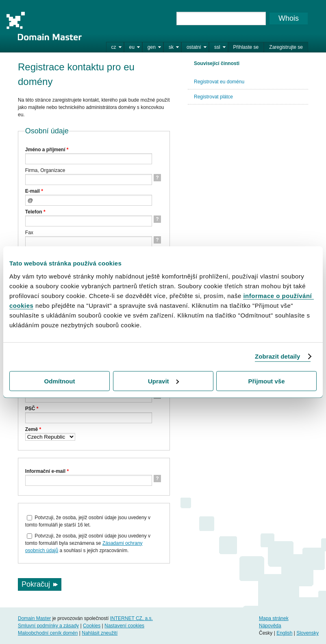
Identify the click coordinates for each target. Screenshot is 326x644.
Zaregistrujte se (286, 47)
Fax (29, 233)
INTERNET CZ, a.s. (131, 618)
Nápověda (270, 626)
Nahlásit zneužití (100, 633)
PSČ (32, 409)
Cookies (92, 626)
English (284, 633)
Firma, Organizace (45, 170)
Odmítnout (60, 381)
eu (132, 47)
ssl (217, 47)
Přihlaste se (246, 47)
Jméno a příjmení (47, 150)
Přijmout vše (266, 381)
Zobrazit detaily (278, 356)
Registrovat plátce (213, 97)
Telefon (35, 212)
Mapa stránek (274, 618)
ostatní (194, 47)
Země (33, 429)
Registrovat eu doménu (219, 82)
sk (171, 47)
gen (152, 47)
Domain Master (44, 26)
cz (114, 47)
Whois (289, 18)
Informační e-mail (47, 471)
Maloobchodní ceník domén (48, 633)
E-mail (34, 191)
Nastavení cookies (124, 626)
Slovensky (308, 633)
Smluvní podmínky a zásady (48, 626)
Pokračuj (36, 584)
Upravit (163, 381)
